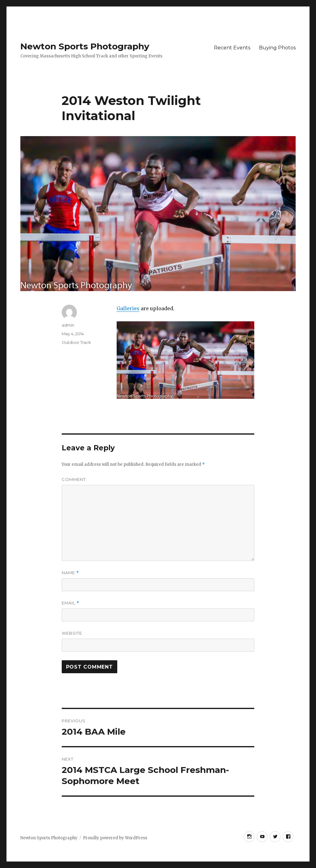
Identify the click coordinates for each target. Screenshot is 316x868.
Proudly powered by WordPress (115, 838)
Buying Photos (277, 48)
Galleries (128, 308)
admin (68, 325)
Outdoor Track (76, 342)
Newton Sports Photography (85, 46)
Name (70, 573)
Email (71, 603)
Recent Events (232, 48)
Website (72, 633)
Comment (74, 479)
